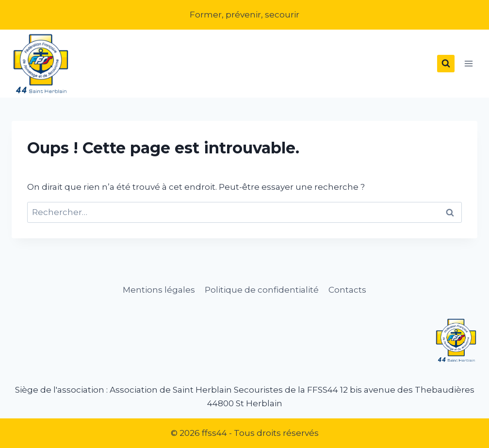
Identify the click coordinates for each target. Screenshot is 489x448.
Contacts (347, 290)
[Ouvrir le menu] (468, 64)
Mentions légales (159, 290)
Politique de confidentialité (262, 290)
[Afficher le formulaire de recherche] (446, 64)
